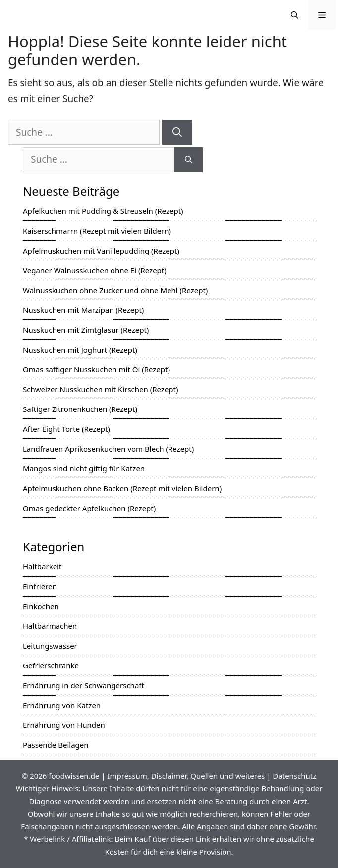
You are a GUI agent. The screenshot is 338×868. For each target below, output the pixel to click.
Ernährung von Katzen (62, 705)
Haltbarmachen (50, 626)
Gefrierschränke (51, 665)
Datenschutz (294, 776)
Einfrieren (40, 586)
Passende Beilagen (56, 745)
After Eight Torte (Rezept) (66, 429)
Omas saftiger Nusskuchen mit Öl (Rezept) (96, 369)
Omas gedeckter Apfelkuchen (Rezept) (89, 508)
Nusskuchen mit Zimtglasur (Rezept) (86, 330)
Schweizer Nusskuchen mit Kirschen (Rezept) (101, 389)
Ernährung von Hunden (64, 725)
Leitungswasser (50, 646)
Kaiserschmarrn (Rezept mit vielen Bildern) (97, 231)
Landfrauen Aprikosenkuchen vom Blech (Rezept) (108, 449)
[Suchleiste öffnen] (295, 15)
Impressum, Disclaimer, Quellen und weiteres (186, 776)
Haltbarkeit (42, 566)
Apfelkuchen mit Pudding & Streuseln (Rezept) (103, 211)
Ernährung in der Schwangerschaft (84, 685)
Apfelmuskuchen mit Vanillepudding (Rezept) (101, 251)
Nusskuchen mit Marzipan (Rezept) (83, 310)
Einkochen (41, 606)
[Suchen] (177, 132)
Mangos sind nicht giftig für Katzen (84, 468)
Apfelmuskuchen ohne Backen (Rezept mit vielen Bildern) (122, 488)
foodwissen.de (74, 776)
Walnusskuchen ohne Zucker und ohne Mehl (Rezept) (115, 290)
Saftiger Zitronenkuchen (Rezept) (80, 409)
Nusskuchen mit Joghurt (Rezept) (80, 350)
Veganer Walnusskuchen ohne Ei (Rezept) (95, 270)
